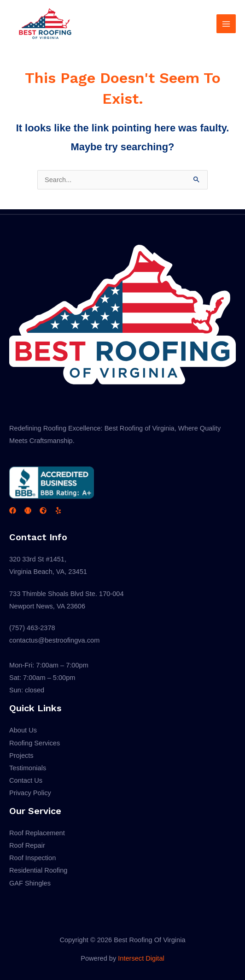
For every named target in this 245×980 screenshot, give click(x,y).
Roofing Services (35, 743)
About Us (23, 730)
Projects (21, 756)
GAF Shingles (30, 883)
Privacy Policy (30, 793)
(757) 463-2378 (32, 628)
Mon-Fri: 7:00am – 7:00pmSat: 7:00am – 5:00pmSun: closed (49, 678)
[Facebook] (13, 511)
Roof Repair (27, 845)
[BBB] (28, 511)
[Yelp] (58, 511)
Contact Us (26, 780)
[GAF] (43, 511)
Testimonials (28, 768)
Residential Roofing (38, 870)
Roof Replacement (37, 833)
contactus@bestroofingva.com (54, 640)
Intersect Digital (141, 958)
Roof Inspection (32, 858)
